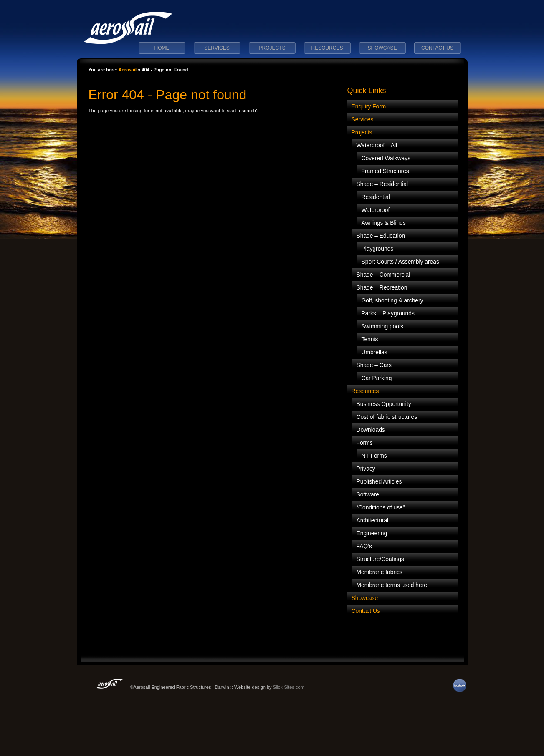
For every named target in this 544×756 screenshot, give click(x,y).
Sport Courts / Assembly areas (400, 262)
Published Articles (379, 482)
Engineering (372, 533)
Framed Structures (385, 171)
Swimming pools (382, 326)
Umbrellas (374, 352)
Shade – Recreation (382, 288)
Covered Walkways (386, 158)
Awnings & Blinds (384, 223)
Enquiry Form (369, 107)
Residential (376, 197)
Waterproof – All (377, 145)
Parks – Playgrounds (388, 314)
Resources (327, 48)
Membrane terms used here (392, 585)
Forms (365, 443)
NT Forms (374, 456)
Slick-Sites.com (289, 687)
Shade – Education (381, 236)
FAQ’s (364, 546)
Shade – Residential (382, 184)
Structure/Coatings (380, 559)
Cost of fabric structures (387, 417)
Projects (272, 48)
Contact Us (437, 48)
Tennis (370, 339)
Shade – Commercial (383, 275)
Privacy (366, 469)
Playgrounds (378, 249)
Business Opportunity (384, 404)
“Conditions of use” (381, 508)
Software (368, 495)
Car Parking (377, 378)
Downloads (371, 430)
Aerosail (128, 70)
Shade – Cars (374, 365)
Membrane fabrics (380, 572)
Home (162, 48)
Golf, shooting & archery (392, 301)
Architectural (373, 520)
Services (217, 48)
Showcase (382, 48)
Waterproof (376, 210)
